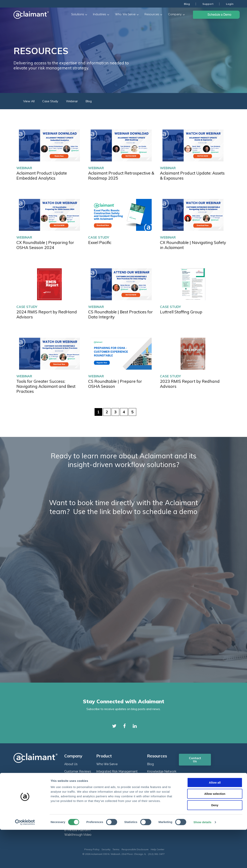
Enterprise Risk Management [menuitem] (117, 779)
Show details (203, 860)
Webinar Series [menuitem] (158, 779)
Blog (89, 101)
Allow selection (215, 832)
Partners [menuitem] (70, 793)
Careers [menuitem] (70, 779)
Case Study (99, 237)
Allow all (215, 821)
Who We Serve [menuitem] (107, 764)
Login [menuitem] (230, 4)
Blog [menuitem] (186, 4)
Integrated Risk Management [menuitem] (117, 771)
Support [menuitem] (208, 4)
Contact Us (195, 760)
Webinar (24, 168)
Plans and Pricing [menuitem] (76, 808)
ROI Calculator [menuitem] (75, 801)
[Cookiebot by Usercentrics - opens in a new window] (25, 860)
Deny (215, 843)
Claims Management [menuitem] (111, 786)
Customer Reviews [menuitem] (78, 771)
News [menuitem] (68, 786)
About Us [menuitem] (71, 764)
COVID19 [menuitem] (154, 793)
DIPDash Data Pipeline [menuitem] (112, 805)
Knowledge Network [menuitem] (162, 771)
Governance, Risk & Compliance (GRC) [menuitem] (119, 796)
